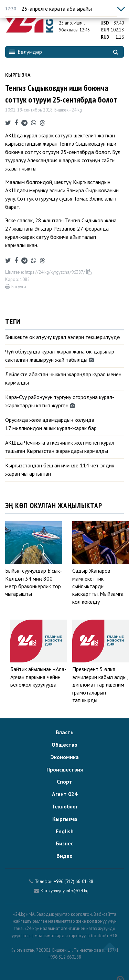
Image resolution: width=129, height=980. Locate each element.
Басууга (16, 287)
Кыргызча (18, 75)
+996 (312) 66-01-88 (73, 881)
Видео (64, 856)
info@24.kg (77, 891)
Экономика (65, 757)
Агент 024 (65, 794)
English (65, 831)
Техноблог (65, 806)
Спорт (64, 782)
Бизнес (64, 843)
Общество (64, 745)
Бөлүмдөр (26, 52)
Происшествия (65, 769)
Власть (65, 732)
